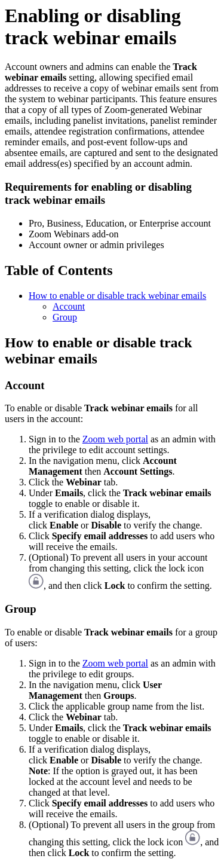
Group (65, 317)
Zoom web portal (115, 439)
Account (69, 306)
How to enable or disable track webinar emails (117, 296)
